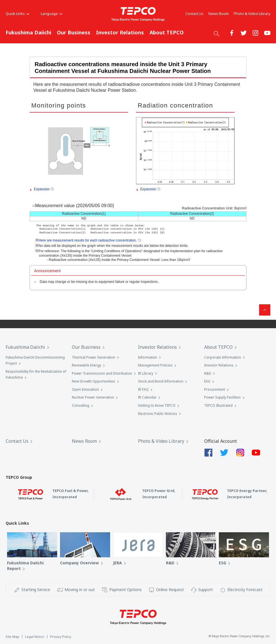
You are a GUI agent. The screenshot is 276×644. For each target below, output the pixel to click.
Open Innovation (85, 389)
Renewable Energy (86, 365)
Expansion (44, 189)
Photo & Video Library (252, 14)
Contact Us (194, 14)
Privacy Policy (61, 637)
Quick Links (18, 14)
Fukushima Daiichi (28, 32)
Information (148, 357)
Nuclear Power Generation (93, 397)
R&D (208, 373)
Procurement (215, 389)
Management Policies (155, 365)
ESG (207, 381)
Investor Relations (120, 32)
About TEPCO (167, 32)
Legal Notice (35, 637)
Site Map (12, 637)
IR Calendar (147, 397)
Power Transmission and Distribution (102, 373)
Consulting (81, 405)
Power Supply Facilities (222, 397)
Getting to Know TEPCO (157, 405)
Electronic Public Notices (158, 414)
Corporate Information (223, 357)
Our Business (74, 32)
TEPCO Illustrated (218, 405)
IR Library (146, 373)
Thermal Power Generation (94, 357)
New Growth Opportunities (94, 381)
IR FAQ (143, 389)
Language (52, 14)
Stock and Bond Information (161, 381)
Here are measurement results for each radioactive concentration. (90, 240)
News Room (219, 14)
